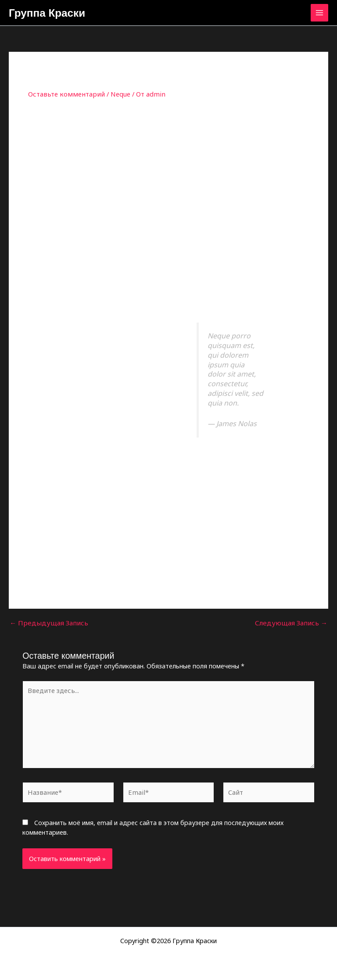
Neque (115, 96)
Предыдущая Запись (46, 624)
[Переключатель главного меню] (319, 14)
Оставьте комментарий (64, 96)
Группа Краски (52, 13)
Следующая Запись (294, 624)
